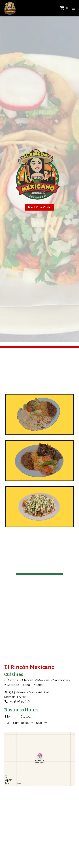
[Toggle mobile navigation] (74, 8)
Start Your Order (40, 207)
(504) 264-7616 (17, 701)
